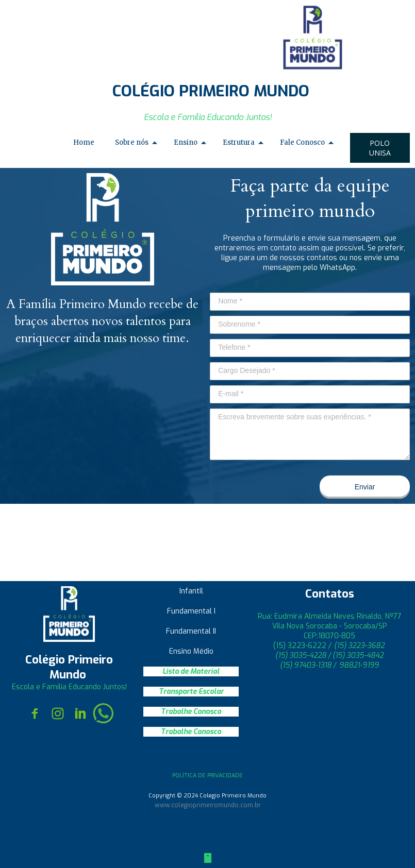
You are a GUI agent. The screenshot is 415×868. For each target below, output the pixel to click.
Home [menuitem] (84, 142)
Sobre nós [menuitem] (132, 142)
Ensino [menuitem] (186, 142)
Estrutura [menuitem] (239, 142)
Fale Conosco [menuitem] (302, 142)
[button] (380, 148)
